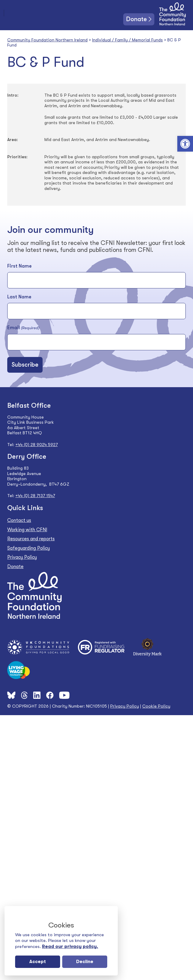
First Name (19, 266)
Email (23, 328)
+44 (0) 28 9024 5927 (37, 445)
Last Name (19, 297)
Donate (137, 19)
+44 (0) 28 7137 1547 (35, 496)
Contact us (19, 520)
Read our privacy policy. (70, 946)
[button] (185, 144)
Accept (38, 962)
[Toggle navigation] (4, 13)
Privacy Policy (22, 557)
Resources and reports (31, 539)
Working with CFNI (27, 530)
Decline (85, 962)
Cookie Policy (156, 706)
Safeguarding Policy (29, 548)
